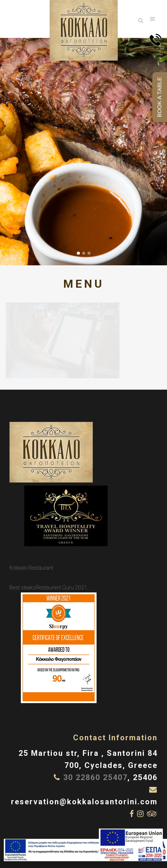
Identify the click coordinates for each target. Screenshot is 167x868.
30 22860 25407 (95, 777)
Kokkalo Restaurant (31, 568)
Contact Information (115, 738)
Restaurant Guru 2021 (62, 588)
